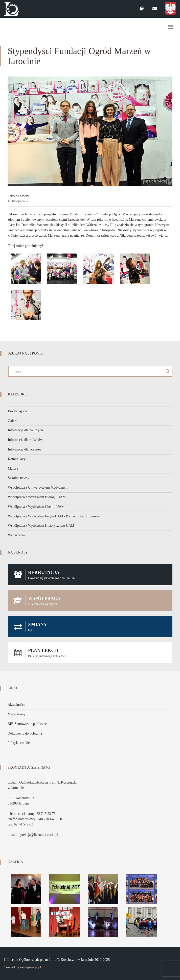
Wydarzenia (16, 535)
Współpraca (90, 601)
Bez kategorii (17, 411)
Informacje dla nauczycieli (27, 430)
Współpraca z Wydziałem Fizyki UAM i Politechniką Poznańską (54, 516)
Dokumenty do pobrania (25, 733)
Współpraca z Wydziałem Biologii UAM (37, 497)
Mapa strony (16, 714)
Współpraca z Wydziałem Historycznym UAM (41, 526)
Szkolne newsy (18, 196)
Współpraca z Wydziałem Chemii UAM (36, 507)
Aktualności (16, 705)
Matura (13, 469)
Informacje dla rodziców (25, 440)
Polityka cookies (19, 743)
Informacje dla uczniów (25, 449)
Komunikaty (17, 459)
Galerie (13, 421)
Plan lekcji (90, 653)
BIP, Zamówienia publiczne (27, 724)
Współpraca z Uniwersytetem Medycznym (38, 487)
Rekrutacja (90, 575)
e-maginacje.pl (31, 967)
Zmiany (90, 627)
